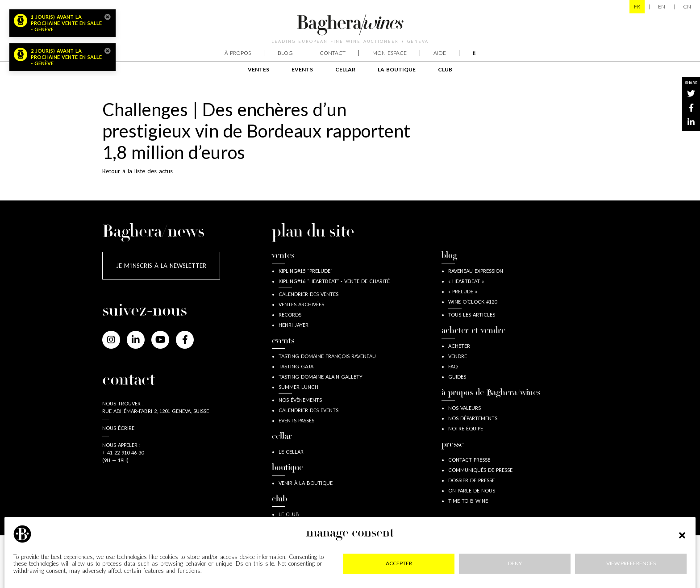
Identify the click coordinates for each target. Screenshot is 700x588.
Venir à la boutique (306, 483)
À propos (238, 53)
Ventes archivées (301, 304)
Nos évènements (300, 400)
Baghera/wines (350, 25)
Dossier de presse (471, 480)
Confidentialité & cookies (250, 561)
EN (662, 6)
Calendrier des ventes (308, 294)
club (445, 69)
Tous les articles (472, 315)
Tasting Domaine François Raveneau (327, 356)
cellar (345, 69)
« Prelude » (463, 291)
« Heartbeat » (466, 281)
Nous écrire (118, 428)
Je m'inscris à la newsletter (161, 266)
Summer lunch (298, 387)
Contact (333, 53)
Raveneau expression (476, 271)
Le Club (289, 514)
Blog (285, 53)
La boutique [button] (397, 69)
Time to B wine (468, 501)
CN (687, 6)
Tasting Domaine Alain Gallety (321, 377)
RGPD (334, 561)
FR (637, 6)
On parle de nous (472, 490)
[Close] (108, 17)
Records (290, 315)
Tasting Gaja (296, 366)
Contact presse (469, 460)
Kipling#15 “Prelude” (305, 271)
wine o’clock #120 (473, 302)
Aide (440, 53)
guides (457, 377)
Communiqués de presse (480, 470)
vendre (458, 356)
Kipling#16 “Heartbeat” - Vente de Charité (334, 281)
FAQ (453, 366)
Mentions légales (147, 561)
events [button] (302, 69)
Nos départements (473, 418)
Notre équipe (466, 428)
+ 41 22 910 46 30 (123, 452)
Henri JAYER (294, 325)
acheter (459, 346)
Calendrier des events (308, 410)
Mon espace (390, 53)
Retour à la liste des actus (137, 171)
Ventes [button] (258, 69)
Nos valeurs (465, 408)
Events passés (296, 420)
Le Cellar (291, 452)
